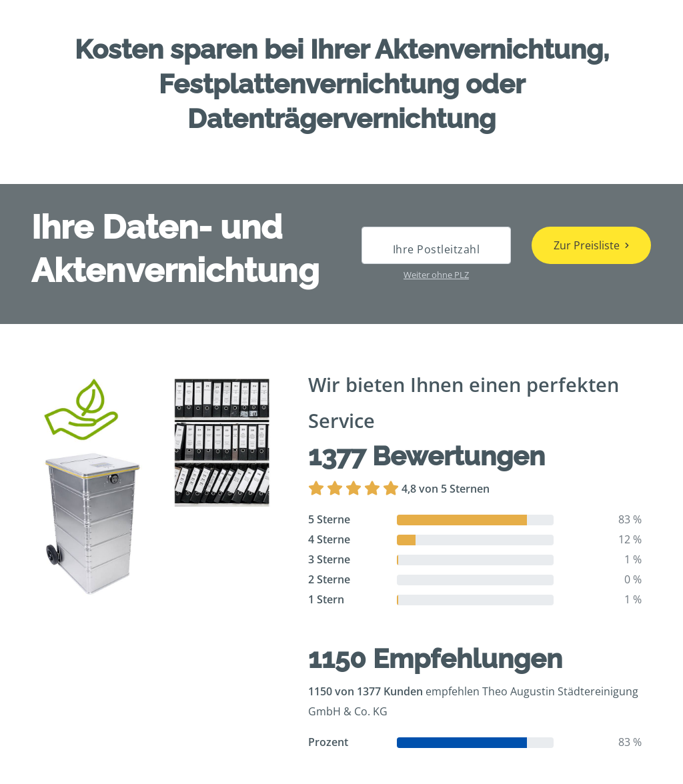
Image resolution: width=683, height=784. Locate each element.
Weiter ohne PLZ (436, 275)
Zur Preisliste (587, 245)
